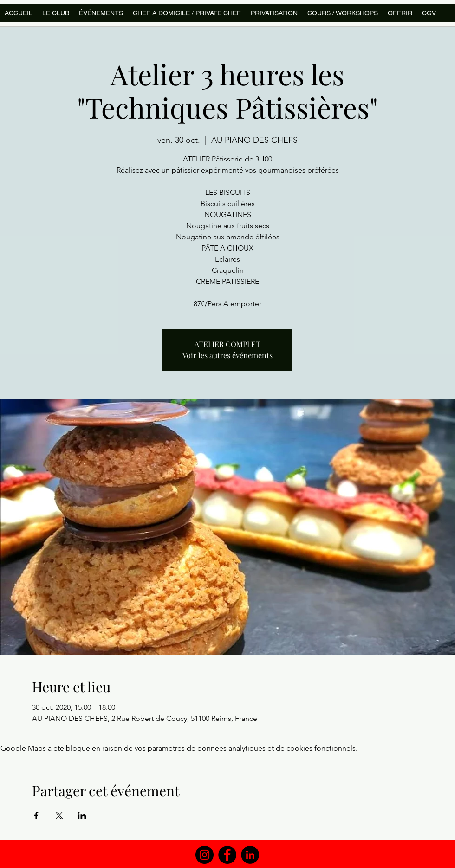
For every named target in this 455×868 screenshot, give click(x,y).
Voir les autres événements (227, 355)
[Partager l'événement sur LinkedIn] (82, 816)
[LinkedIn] (250, 855)
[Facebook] (227, 855)
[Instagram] (205, 855)
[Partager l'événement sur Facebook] (36, 816)
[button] (342, 13)
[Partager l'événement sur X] (59, 816)
